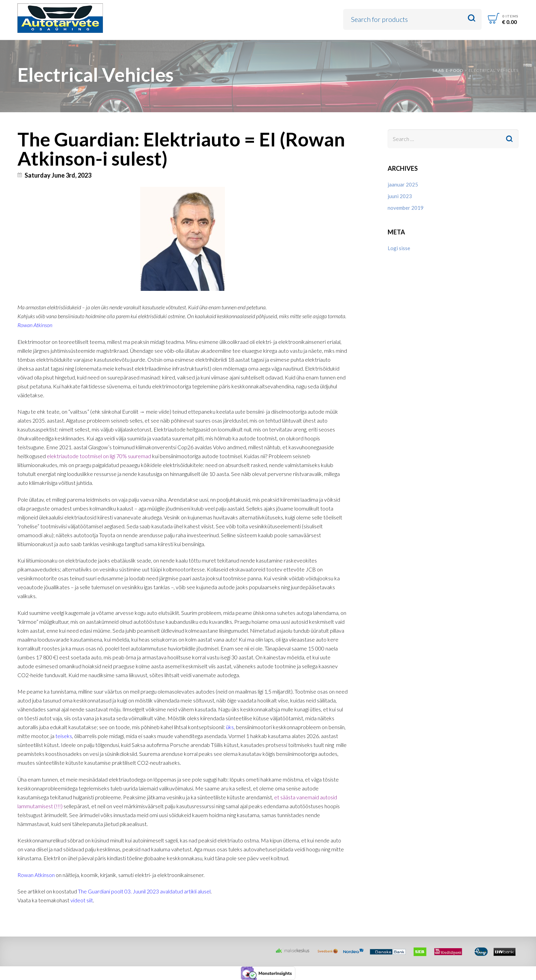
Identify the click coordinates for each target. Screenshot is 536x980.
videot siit (82, 900)
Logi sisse (399, 248)
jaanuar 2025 (403, 184)
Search (472, 18)
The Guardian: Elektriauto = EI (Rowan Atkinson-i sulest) (181, 149)
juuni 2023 (400, 196)
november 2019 (406, 208)
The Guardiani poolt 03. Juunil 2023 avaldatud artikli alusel (144, 891)
